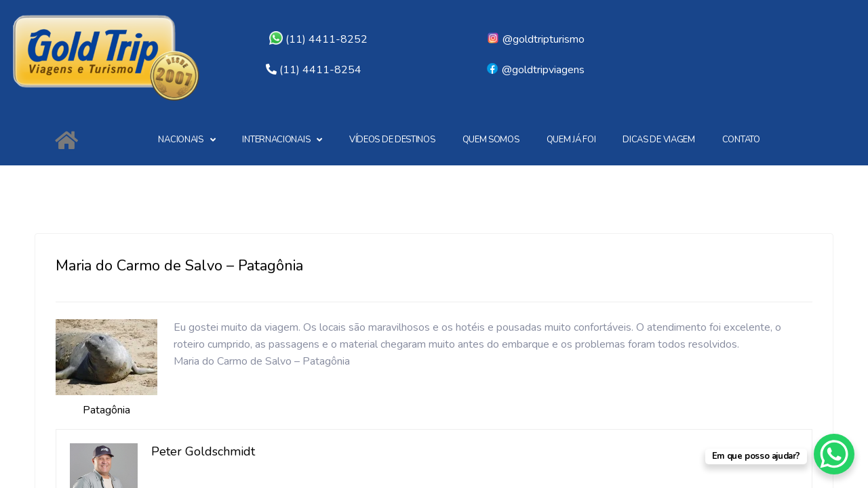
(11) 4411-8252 (318, 39)
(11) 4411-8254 (320, 70)
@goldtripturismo (535, 39)
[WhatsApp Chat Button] (834, 454)
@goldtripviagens (535, 70)
